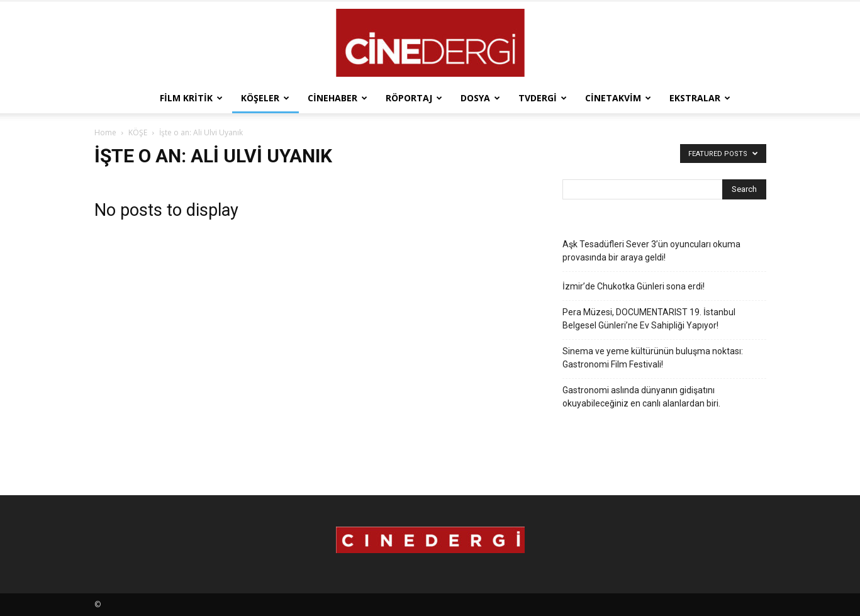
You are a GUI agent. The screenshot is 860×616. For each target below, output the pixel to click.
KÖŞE (138, 132)
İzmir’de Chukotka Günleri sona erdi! (634, 286)
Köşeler (265, 98)
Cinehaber (338, 98)
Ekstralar (700, 98)
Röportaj (414, 98)
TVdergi (543, 98)
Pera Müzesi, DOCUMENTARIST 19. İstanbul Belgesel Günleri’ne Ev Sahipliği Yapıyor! (649, 319)
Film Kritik (191, 98)
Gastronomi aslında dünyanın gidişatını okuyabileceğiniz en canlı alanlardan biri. (641, 397)
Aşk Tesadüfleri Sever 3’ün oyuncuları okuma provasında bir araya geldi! (651, 251)
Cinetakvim (618, 98)
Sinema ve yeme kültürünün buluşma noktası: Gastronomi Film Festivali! (653, 358)
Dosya (480, 98)
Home (105, 132)
